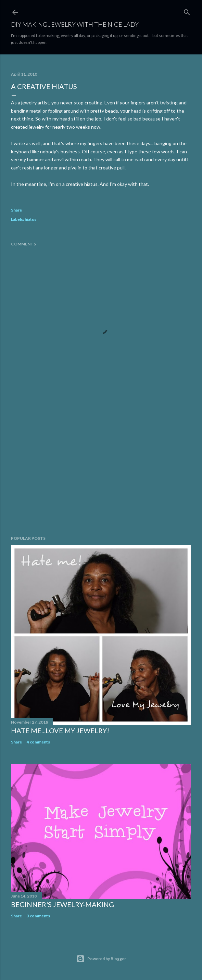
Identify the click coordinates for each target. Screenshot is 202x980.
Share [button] (16, 210)
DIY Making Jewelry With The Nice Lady (75, 24)
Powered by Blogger (101, 959)
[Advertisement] (101, 471)
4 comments (38, 742)
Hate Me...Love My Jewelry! (60, 730)
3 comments (38, 916)
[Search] (187, 11)
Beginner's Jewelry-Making (62, 904)
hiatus (30, 219)
